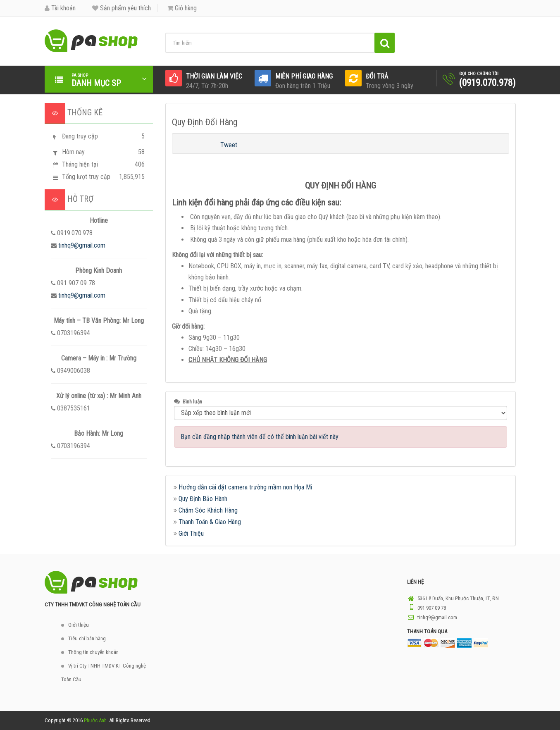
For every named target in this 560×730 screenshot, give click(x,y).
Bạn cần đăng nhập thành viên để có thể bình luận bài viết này (260, 437)
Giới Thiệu (191, 533)
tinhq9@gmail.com (82, 245)
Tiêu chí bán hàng (87, 638)
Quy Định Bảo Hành (203, 499)
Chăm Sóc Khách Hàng (208, 510)
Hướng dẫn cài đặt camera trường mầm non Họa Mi (245, 487)
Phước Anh (95, 720)
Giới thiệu (79, 625)
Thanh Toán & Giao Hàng (210, 522)
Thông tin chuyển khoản (93, 652)
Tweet (229, 145)
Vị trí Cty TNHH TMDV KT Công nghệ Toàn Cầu (104, 673)
